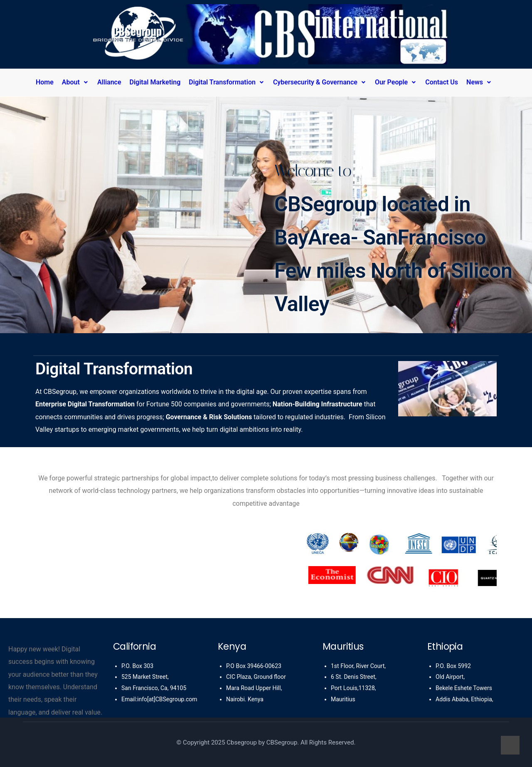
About (75, 82)
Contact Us (442, 82)
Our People (396, 82)
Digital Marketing (155, 82)
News (479, 82)
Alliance (109, 82)
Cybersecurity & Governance (320, 82)
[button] (78, 82)
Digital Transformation (227, 82)
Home (45, 82)
